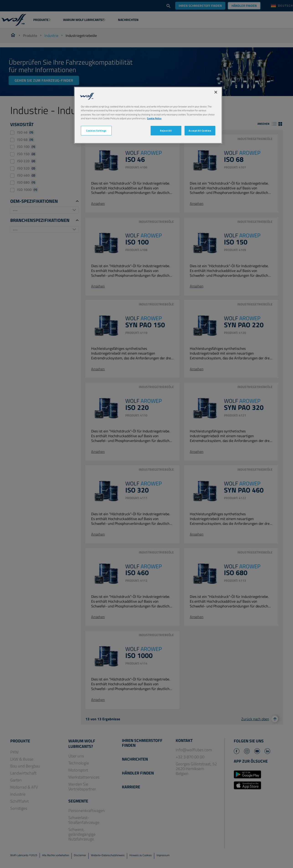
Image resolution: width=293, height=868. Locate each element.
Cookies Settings (96, 131)
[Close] (216, 92)
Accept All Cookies (200, 131)
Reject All (166, 131)
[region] (148, 115)
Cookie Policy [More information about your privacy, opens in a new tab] (154, 118)
